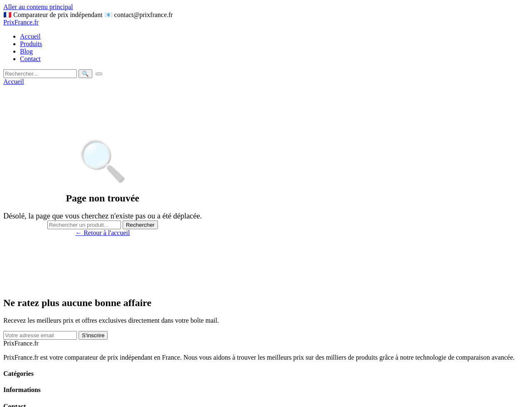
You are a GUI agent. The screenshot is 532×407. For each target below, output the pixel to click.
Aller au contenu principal (38, 7)
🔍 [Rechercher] (85, 74)
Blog (26, 51)
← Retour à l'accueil (102, 233)
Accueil (30, 36)
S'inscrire (93, 335)
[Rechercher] (40, 74)
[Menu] (99, 74)
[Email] (40, 335)
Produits (31, 44)
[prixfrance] (266, 22)
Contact (30, 59)
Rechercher (140, 225)
